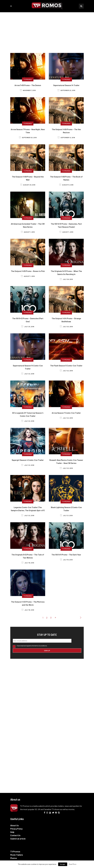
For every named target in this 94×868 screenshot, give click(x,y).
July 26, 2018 (66, 279)
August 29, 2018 (28, 185)
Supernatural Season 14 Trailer (66, 85)
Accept (63, 864)
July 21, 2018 (66, 515)
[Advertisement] (47, 31)
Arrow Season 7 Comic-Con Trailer (66, 413)
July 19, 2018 (28, 563)
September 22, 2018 (66, 90)
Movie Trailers (17, 855)
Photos (14, 858)
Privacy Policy (16, 829)
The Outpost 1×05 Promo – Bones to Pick (28, 271)
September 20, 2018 (28, 137)
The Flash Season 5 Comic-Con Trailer (66, 366)
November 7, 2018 (28, 90)
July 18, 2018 (66, 560)
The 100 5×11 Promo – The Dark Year (66, 555)
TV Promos (15, 851)
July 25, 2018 (28, 326)
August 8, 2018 (66, 185)
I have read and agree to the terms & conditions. (32, 646)
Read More (73, 864)
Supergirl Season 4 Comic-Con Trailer (28, 460)
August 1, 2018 (28, 232)
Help (12, 832)
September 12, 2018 (66, 137)
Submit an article (18, 839)
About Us (14, 825)
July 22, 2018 (28, 374)
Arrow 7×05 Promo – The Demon (28, 85)
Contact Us (15, 835)
